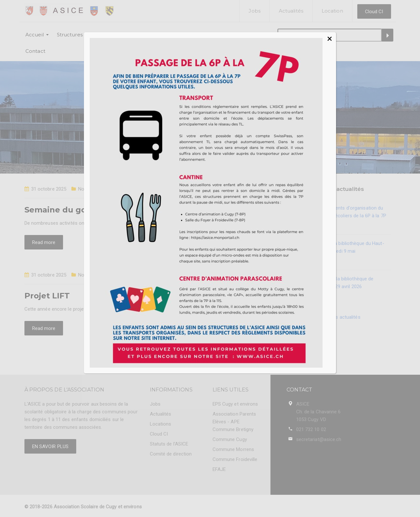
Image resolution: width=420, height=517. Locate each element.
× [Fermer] (330, 39)
